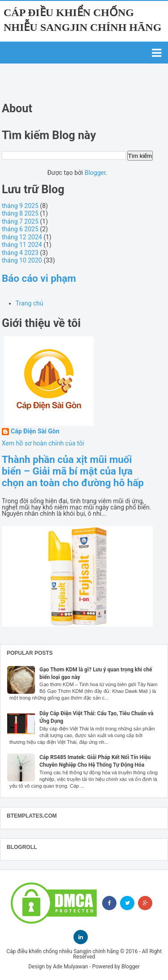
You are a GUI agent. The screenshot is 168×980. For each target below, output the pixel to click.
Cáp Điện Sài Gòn (35, 431)
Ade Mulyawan (70, 967)
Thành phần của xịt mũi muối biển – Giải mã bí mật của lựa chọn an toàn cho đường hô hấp (73, 471)
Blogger (95, 173)
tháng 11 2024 (22, 245)
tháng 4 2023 (20, 253)
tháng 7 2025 (20, 221)
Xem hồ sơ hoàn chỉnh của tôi (43, 443)
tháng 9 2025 (20, 206)
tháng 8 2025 (20, 213)
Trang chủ (30, 303)
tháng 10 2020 (22, 260)
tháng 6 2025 (20, 229)
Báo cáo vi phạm (39, 278)
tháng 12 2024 (22, 237)
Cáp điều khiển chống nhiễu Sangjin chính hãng (62, 951)
